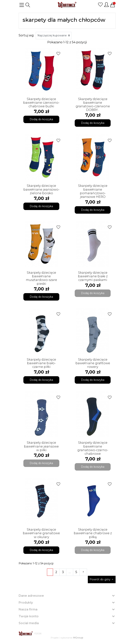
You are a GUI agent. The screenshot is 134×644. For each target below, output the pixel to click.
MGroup (78, 638)
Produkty (26, 603)
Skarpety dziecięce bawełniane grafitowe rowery (93, 363)
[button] (28, 5)
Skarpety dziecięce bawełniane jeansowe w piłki (41, 446)
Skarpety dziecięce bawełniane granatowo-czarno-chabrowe (93, 448)
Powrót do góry (102, 579)
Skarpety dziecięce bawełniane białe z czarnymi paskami (93, 276)
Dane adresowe (31, 596)
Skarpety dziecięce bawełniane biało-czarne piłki (41, 363)
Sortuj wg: (26, 35)
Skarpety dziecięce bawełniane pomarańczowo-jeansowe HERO (93, 191)
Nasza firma (28, 609)
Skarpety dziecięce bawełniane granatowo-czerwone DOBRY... (93, 105)
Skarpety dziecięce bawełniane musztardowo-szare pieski (41, 278)
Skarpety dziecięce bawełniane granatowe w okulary (41, 533)
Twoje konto (29, 616)
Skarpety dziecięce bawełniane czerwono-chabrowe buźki (41, 103)
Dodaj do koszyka (41, 119)
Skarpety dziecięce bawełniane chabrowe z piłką (93, 533)
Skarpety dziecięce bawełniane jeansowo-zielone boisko (41, 189)
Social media (29, 623)
